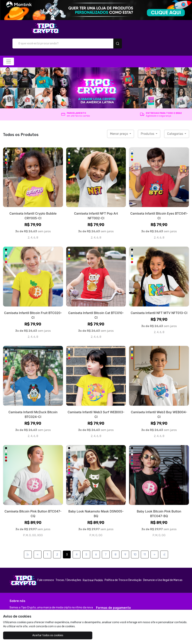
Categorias (175, 120)
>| (164, 541)
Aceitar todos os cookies (34, 635)
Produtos (148, 120)
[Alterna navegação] (9, 48)
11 (145, 541)
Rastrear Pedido (93, 566)
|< (28, 541)
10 (135, 541)
